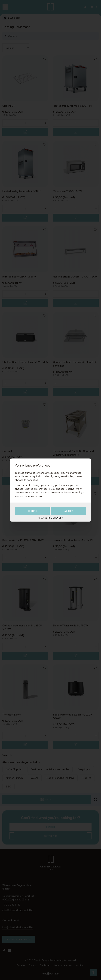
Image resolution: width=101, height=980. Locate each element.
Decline (32, 511)
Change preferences (51, 518)
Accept (69, 511)
